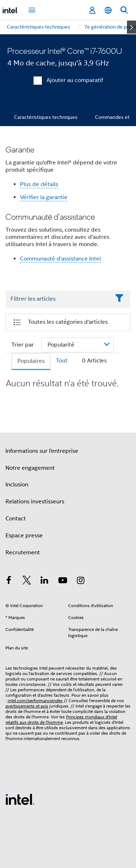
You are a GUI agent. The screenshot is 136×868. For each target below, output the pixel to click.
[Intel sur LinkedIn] (45, 581)
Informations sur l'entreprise (42, 451)
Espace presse (24, 536)
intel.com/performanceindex (35, 701)
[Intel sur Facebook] (9, 581)
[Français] (108, 10)
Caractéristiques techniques (46, 117)
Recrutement (23, 553)
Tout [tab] (62, 361)
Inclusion (17, 485)
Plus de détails (39, 184)
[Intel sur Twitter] (27, 581)
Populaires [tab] (31, 361)
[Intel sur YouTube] (63, 581)
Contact (16, 519)
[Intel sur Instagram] (81, 581)
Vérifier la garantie (44, 197)
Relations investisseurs (35, 502)
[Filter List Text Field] (58, 299)
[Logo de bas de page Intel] (20, 799)
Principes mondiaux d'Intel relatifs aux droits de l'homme (61, 719)
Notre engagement (30, 468)
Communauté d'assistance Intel (60, 259)
